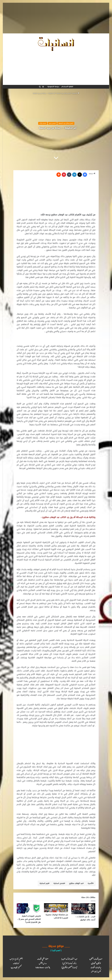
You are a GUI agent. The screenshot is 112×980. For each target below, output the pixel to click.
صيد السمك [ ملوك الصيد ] (69, 959)
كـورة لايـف (16, 963)
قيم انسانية (44, 883)
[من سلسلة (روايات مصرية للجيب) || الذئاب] (56, 908)
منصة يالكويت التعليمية (96, 959)
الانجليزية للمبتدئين (96, 963)
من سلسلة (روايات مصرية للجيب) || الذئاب (57, 916)
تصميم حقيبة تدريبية (16, 967)
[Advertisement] (56, 18)
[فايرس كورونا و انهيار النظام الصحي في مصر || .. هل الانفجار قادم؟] (29, 908)
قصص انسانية (59, 883)
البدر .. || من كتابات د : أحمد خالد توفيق (85, 918)
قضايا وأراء (43, 123)
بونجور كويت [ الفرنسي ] (69, 963)
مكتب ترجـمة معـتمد (96, 971)
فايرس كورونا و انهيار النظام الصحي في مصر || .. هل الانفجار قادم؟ (29, 919)
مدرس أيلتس (43, 963)
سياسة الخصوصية (53, 87)
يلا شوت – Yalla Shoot (43, 967)
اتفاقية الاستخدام (67, 87)
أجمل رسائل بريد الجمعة (64, 93)
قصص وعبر (52, 123)
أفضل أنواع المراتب (16, 959)
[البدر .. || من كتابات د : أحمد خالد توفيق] (83, 909)
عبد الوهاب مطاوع (76, 883)
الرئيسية (76, 93)
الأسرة (90, 883)
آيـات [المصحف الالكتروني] (69, 967)
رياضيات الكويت (96, 967)
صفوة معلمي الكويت (43, 959)
